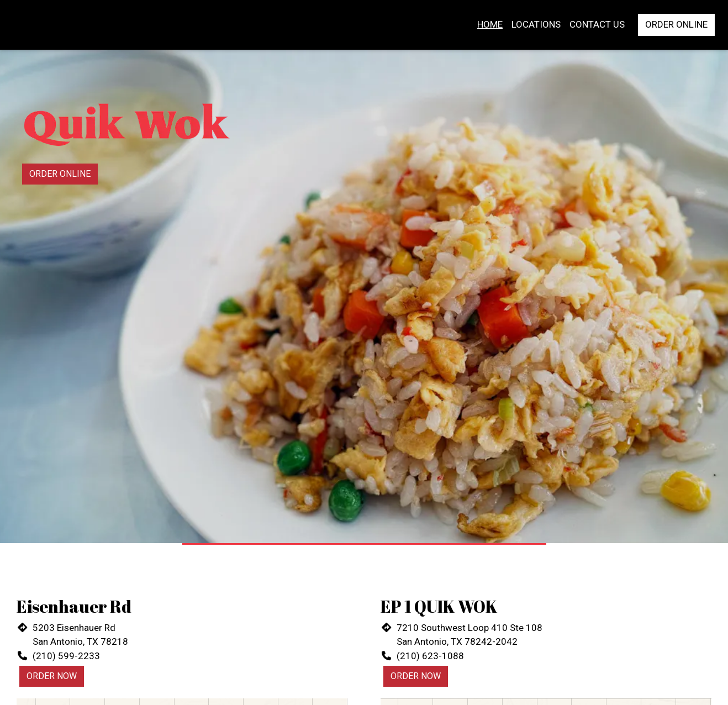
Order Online (676, 24)
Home (490, 24)
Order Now (52, 676)
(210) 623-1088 (430, 656)
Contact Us (597, 24)
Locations (536, 24)
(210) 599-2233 (66, 656)
